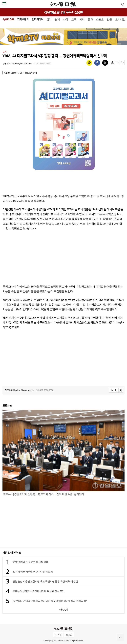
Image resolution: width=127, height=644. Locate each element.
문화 (90, 19)
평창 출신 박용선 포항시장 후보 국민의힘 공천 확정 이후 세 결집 (45, 581)
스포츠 (100, 19)
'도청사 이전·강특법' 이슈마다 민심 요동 (33, 572)
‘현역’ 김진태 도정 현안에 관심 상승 (30, 562)
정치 (49, 19)
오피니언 (120, 19)
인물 (109, 19)
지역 (82, 19)
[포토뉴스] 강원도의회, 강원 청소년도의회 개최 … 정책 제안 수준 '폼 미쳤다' (43, 494)
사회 (65, 19)
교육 (74, 19)
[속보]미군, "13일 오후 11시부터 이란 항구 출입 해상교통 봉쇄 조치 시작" (50, 601)
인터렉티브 (37, 19)
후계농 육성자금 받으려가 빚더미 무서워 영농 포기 (38, 591)
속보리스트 (8, 19)
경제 (57, 19)
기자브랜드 (23, 19)
